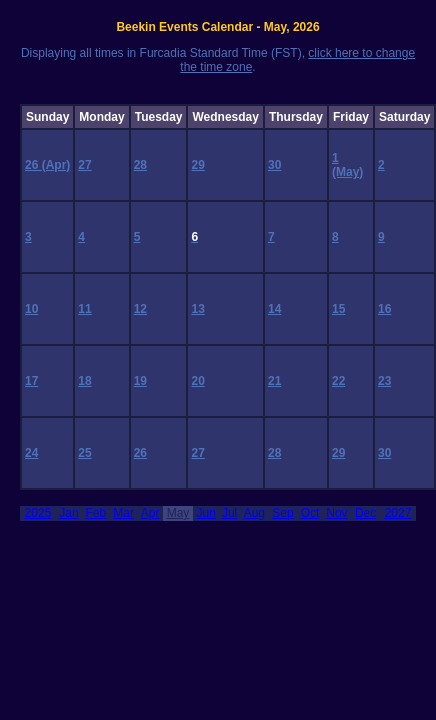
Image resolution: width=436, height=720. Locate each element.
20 (197, 381)
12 (140, 309)
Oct (310, 513)
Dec (365, 513)
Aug (254, 513)
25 (84, 453)
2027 (398, 513)
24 (31, 453)
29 (197, 165)
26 (33, 165)
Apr (150, 513)
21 (274, 381)
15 (338, 309)
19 (140, 381)
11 (84, 309)
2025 (38, 513)
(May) (347, 172)
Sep (282, 513)
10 (31, 309)
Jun (206, 513)
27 (84, 165)
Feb (96, 513)
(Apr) (56, 165)
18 (84, 381)
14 (274, 309)
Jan (68, 513)
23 (384, 381)
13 (197, 309)
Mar (123, 513)
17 (31, 381)
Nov (336, 513)
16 (384, 309)
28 (140, 165)
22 (338, 381)
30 (274, 165)
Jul (229, 513)
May (178, 513)
